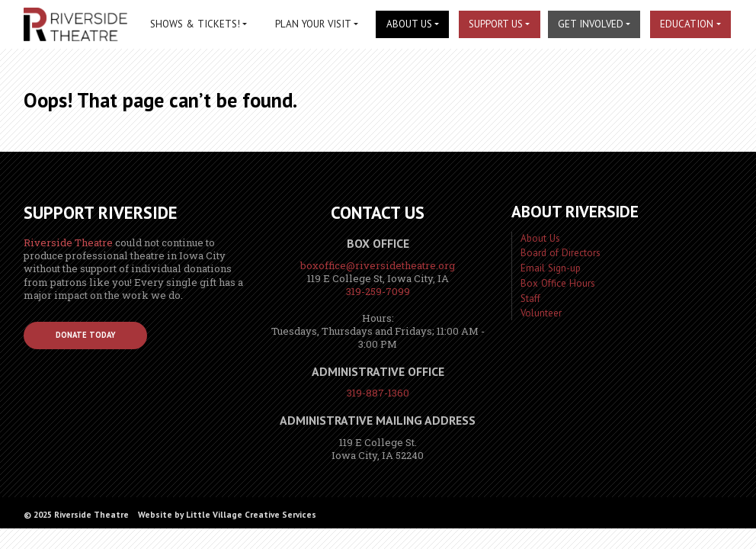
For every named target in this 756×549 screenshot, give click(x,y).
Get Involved (591, 24)
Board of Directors (561, 253)
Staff (530, 299)
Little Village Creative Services (251, 514)
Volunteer (541, 313)
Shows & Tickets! (195, 24)
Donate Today (86, 335)
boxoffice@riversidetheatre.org (378, 265)
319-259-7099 (378, 291)
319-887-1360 (378, 393)
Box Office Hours (558, 283)
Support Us (496, 24)
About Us (409, 24)
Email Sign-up (551, 268)
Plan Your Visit (313, 24)
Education (687, 24)
